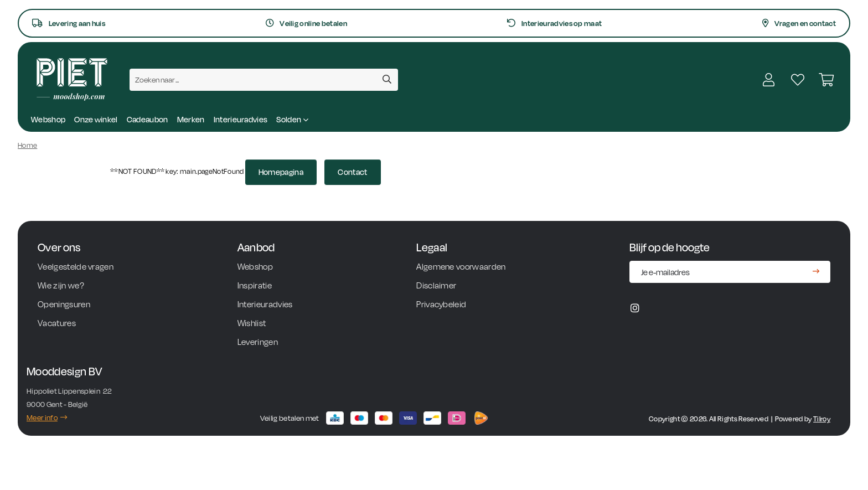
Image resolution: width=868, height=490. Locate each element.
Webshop (48, 119)
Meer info (47, 417)
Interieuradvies (241, 119)
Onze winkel (96, 119)
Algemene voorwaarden (461, 267)
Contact (352, 172)
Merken (191, 119)
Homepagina (281, 172)
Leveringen (259, 342)
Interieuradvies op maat (554, 23)
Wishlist (253, 323)
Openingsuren (64, 304)
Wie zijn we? (62, 285)
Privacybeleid (441, 304)
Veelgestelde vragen (76, 267)
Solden (292, 120)
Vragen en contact (799, 23)
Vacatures (57, 323)
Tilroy (822, 419)
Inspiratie (255, 285)
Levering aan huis (69, 23)
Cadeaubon (148, 119)
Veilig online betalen (306, 23)
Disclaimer (436, 285)
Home (27, 145)
